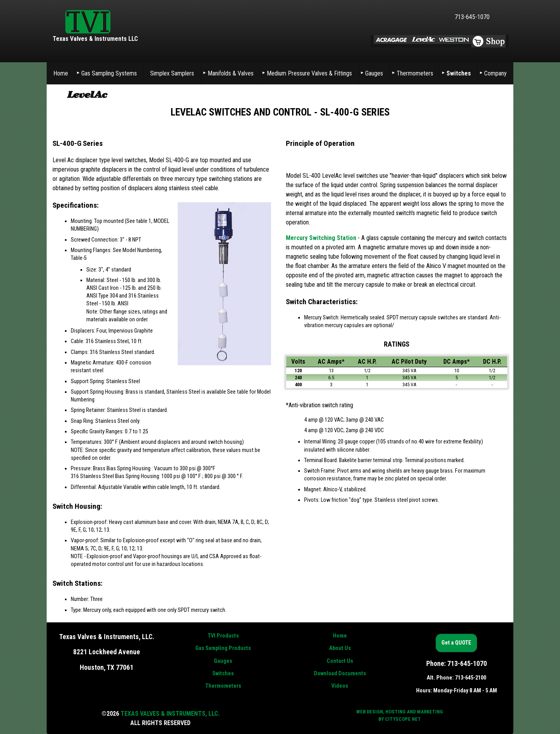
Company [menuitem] (495, 73)
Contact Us (340, 661)
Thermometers (223, 686)
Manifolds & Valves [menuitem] (231, 73)
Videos (340, 686)
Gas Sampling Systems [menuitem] (109, 73)
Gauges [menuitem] (374, 73)
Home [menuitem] (61, 73)
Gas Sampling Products (223, 648)
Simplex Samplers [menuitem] (172, 73)
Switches (223, 674)
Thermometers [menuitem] (415, 73)
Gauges (223, 661)
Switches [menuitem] (459, 73)
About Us (340, 648)
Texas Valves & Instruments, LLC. (170, 714)
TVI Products (223, 636)
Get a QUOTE (456, 643)
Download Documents (340, 674)
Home (340, 636)
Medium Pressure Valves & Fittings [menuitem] (309, 73)
